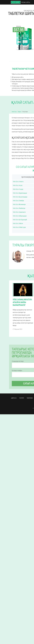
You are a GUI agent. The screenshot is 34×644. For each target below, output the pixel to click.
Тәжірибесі (30, 398)
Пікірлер (22, 398)
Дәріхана (14, 398)
